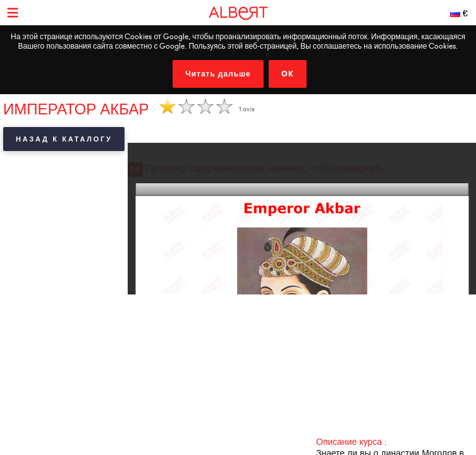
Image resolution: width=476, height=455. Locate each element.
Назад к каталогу (64, 139)
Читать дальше (218, 74)
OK (288, 74)
